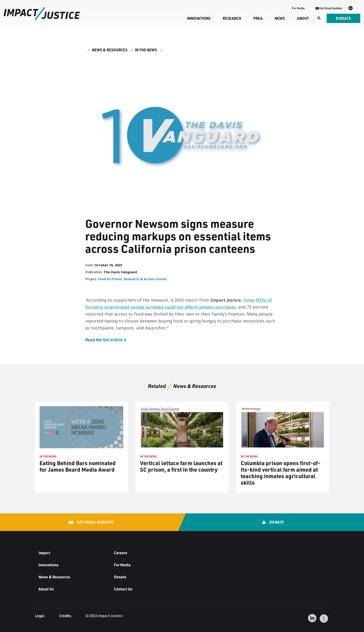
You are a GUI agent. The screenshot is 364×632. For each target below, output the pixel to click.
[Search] (318, 18)
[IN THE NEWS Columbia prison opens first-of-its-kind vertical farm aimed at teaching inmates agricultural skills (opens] (283, 450)
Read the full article (104, 340)
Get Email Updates (95, 522)
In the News (146, 50)
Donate (343, 18)
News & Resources (110, 50)
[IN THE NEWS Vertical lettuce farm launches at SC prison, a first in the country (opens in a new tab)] (182, 450)
